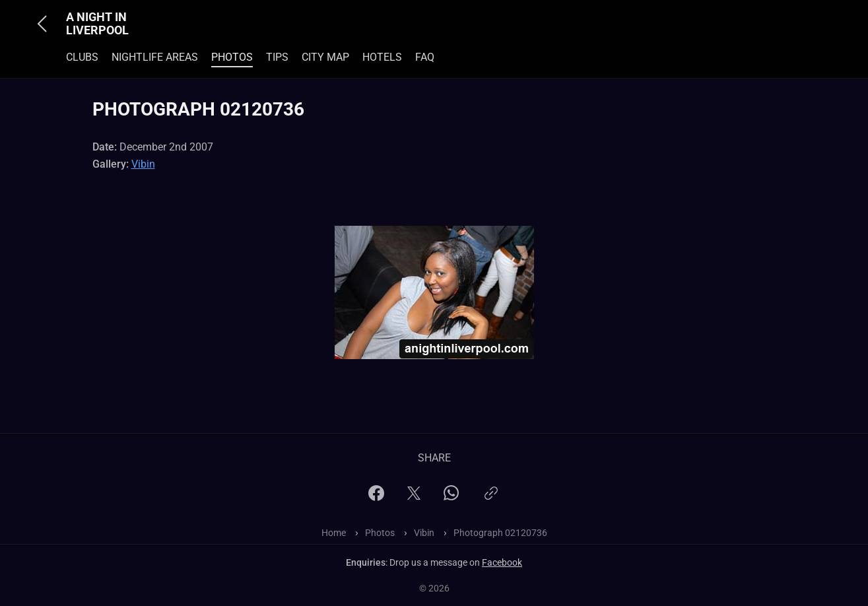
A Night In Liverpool (97, 24)
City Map (325, 57)
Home (334, 533)
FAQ (425, 57)
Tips (277, 57)
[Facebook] (376, 497)
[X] (414, 497)
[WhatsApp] (451, 497)
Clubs (82, 57)
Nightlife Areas (155, 57)
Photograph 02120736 (500, 533)
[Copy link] (491, 499)
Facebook (502, 562)
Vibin (143, 164)
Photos (232, 57)
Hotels (382, 57)
